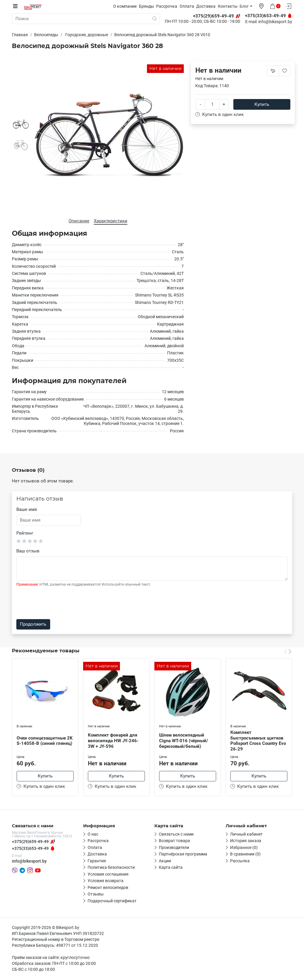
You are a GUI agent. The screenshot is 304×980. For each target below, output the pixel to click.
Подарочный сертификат (112, 902)
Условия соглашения (108, 875)
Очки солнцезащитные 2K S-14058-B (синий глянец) (45, 741)
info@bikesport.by (275, 22)
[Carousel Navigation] (288, 651)
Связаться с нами (176, 835)
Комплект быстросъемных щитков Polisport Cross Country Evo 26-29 (258, 740)
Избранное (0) (244, 848)
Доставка (209, 6)
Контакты (231, 6)
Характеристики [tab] (111, 221)
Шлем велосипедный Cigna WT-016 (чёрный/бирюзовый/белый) (184, 740)
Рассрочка (170, 6)
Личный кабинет (246, 835)
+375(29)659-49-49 (30, 842)
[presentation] (61, 603)
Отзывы (96, 895)
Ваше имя (27, 509)
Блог (247, 6)
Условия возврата (106, 882)
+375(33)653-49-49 (30, 849)
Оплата (190, 6)
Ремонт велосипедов (108, 888)
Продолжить (33, 624)
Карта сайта (171, 868)
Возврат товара (174, 842)
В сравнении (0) (245, 855)
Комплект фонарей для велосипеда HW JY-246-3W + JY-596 (113, 740)
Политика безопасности (111, 868)
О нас (93, 835)
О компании (128, 6)
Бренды (150, 6)
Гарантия (97, 862)
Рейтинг (25, 533)
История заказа (246, 842)
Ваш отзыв (28, 551)
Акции (165, 862)
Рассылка (240, 862)
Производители (174, 848)
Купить (262, 104)
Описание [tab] (79, 221)
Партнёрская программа (183, 855)
